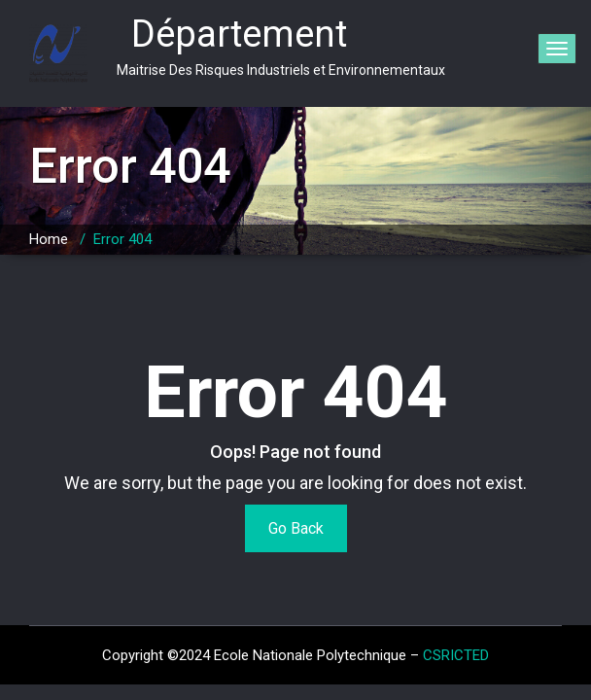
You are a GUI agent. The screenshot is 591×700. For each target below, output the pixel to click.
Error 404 (122, 239)
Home (49, 239)
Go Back (296, 528)
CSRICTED (456, 655)
